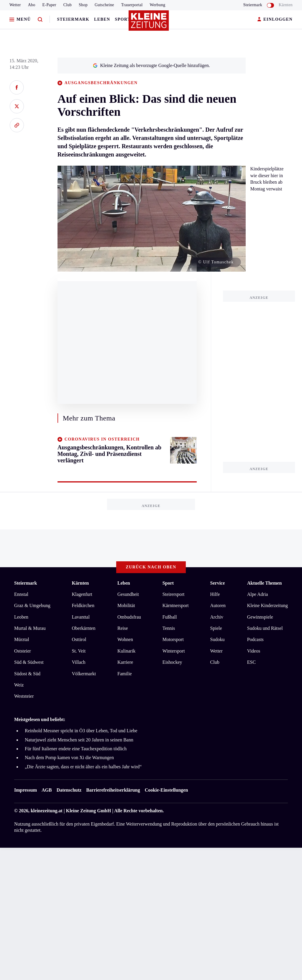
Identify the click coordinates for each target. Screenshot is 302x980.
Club (68, 5)
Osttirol (79, 639)
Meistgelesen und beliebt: (40, 719)
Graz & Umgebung (32, 605)
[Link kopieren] (17, 125)
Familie (125, 674)
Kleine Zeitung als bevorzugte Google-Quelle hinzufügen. (151, 65)
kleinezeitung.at (47, 811)
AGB (47, 790)
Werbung (158, 5)
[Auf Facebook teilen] (17, 87)
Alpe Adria (258, 594)
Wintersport (174, 651)
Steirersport (174, 594)
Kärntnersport (176, 605)
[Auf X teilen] (17, 106)
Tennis (169, 628)
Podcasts (255, 639)
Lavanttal (81, 617)
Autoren (218, 605)
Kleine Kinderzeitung (267, 605)
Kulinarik (126, 651)
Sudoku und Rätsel (265, 628)
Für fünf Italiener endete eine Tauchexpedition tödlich (76, 749)
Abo (32, 5)
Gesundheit (128, 594)
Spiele (216, 628)
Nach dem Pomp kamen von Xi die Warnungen (69, 758)
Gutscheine (104, 5)
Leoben (21, 617)
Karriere (125, 662)
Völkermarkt (84, 674)
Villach (78, 662)
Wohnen (125, 639)
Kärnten (286, 5)
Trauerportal (132, 5)
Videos (254, 651)
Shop (83, 5)
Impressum (26, 790)
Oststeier (23, 651)
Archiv (217, 617)
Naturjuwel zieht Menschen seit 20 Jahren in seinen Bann (79, 740)
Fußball (170, 617)
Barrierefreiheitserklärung (113, 790)
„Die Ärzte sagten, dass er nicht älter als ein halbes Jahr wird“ (83, 767)
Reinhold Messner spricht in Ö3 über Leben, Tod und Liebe (81, 731)
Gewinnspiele (260, 617)
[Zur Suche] (40, 20)
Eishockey (172, 662)
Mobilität (126, 605)
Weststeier (24, 696)
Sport (123, 19)
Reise (123, 628)
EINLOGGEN (275, 20)
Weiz (19, 685)
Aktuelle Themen (264, 583)
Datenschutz (69, 790)
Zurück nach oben (151, 567)
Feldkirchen (83, 605)
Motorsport (173, 639)
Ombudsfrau (129, 617)
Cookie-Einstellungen (166, 790)
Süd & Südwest (29, 662)
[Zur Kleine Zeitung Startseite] (150, 23)
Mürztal (22, 639)
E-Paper (49, 5)
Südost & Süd (27, 674)
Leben (102, 19)
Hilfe (215, 594)
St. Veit (79, 651)
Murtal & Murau (30, 628)
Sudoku (218, 639)
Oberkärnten (83, 628)
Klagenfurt (82, 594)
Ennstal (21, 594)
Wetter (15, 5)
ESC (251, 662)
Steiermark (73, 19)
